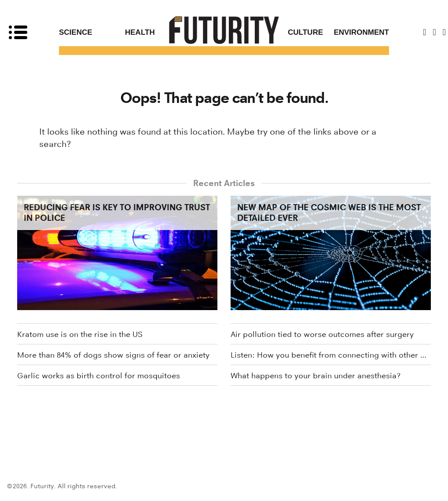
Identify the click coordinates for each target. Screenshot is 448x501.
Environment (361, 32)
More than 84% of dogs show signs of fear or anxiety (113, 355)
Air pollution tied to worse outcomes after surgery (322, 334)
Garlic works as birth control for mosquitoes (99, 376)
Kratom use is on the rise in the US (80, 334)
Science (76, 32)
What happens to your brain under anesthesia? (316, 376)
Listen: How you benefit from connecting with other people (331, 355)
